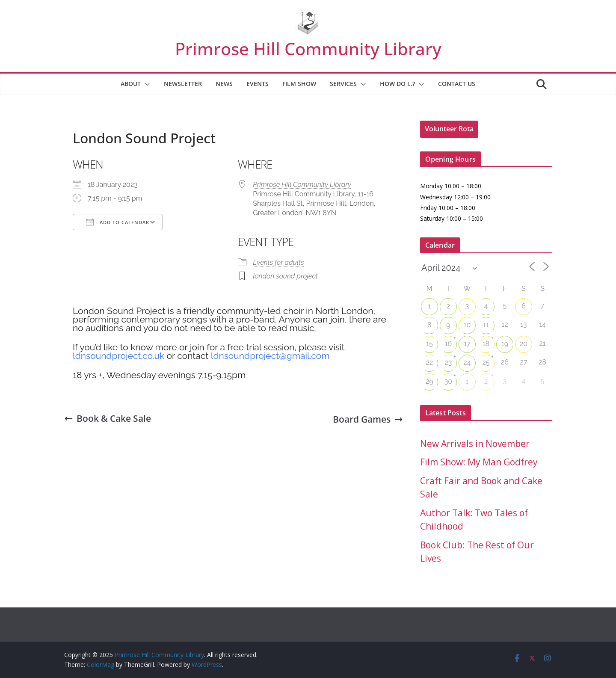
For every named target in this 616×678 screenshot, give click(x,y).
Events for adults (278, 262)
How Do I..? (397, 84)
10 (467, 325)
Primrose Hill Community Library (308, 49)
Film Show (299, 84)
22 (429, 363)
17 (467, 344)
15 (429, 344)
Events (258, 84)
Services (343, 84)
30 (448, 381)
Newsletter (183, 84)
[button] (145, 84)
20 (524, 344)
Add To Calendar (118, 222)
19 (505, 344)
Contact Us (457, 84)
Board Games (368, 419)
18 (486, 344)
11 (486, 325)
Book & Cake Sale (108, 418)
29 (429, 381)
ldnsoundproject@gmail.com (270, 356)
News (224, 84)
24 (467, 363)
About (131, 84)
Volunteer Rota (449, 129)
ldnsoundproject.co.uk (118, 356)
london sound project (285, 276)
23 (448, 363)
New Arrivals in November (475, 444)
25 (486, 363)
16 (449, 344)
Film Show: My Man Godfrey (479, 462)
